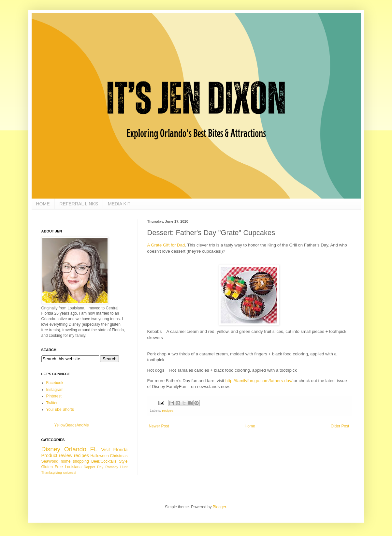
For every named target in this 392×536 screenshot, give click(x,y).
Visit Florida (114, 450)
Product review (57, 455)
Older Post (340, 426)
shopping (81, 461)
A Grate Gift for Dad (166, 245)
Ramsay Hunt (116, 467)
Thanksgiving (52, 472)
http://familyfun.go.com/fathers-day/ (259, 381)
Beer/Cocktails (104, 461)
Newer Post (159, 426)
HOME (43, 204)
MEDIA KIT (119, 204)
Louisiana (73, 467)
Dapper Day (94, 467)
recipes (168, 410)
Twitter (52, 403)
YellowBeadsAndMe (72, 425)
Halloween (100, 456)
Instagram (55, 390)
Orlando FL (81, 449)
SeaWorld (50, 461)
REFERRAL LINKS (79, 204)
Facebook (55, 383)
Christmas (119, 456)
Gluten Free (52, 467)
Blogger (219, 507)
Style (123, 461)
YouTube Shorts (60, 409)
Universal (69, 473)
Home (250, 426)
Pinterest (54, 396)
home (65, 461)
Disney (51, 449)
